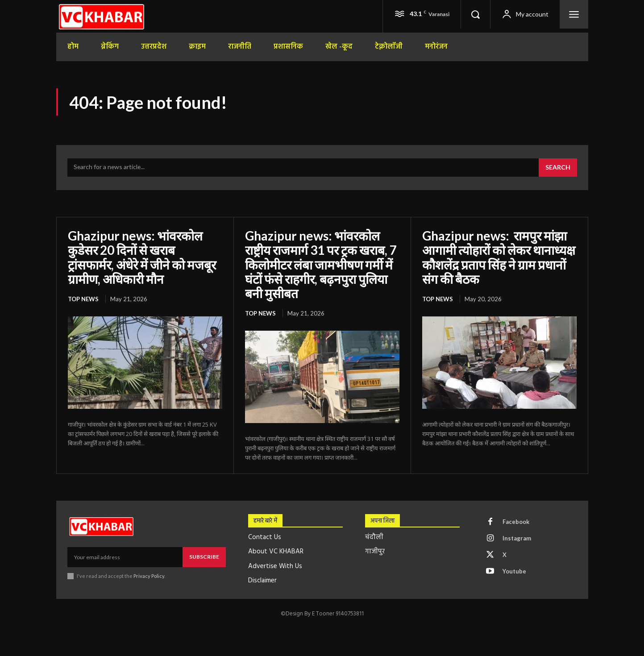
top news (83, 299)
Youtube (514, 571)
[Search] (558, 168)
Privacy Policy (149, 576)
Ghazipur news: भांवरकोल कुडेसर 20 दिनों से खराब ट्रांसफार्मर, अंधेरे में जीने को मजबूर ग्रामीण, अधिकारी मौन (142, 257)
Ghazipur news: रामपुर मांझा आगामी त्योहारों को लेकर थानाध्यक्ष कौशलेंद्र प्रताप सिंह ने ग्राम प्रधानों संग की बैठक (499, 257)
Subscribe (204, 557)
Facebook (516, 522)
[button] (475, 14)
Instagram (517, 538)
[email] (125, 557)
